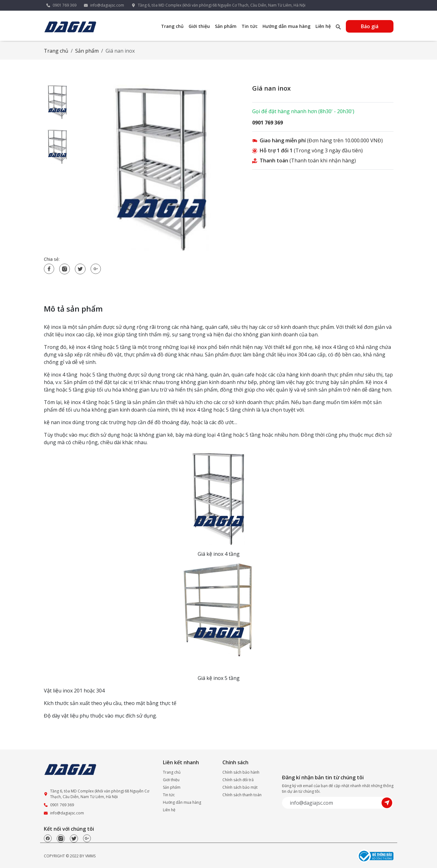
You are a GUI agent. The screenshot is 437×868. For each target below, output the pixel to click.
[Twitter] (74, 839)
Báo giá (370, 26)
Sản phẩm (226, 26)
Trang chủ (172, 26)
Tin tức (250, 26)
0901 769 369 (65, 5)
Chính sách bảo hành (241, 772)
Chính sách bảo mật (240, 787)
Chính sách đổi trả (238, 780)
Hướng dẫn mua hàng (286, 26)
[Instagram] (61, 839)
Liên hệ (323, 26)
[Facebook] (48, 839)
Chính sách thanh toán (242, 795)
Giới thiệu (199, 26)
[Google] (87, 839)
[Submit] (388, 802)
